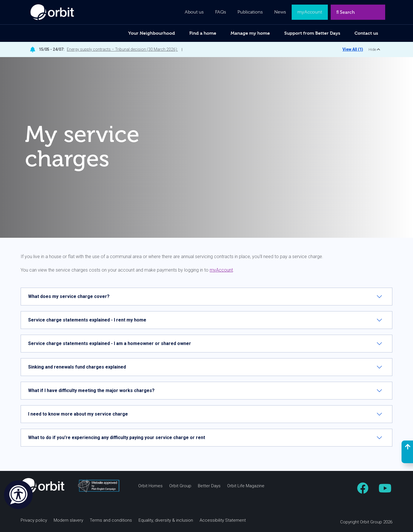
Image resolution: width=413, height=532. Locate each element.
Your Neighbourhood (152, 33)
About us (194, 12)
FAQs (221, 12)
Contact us (366, 33)
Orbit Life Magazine (246, 486)
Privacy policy (34, 520)
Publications (250, 12)
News (280, 12)
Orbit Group (180, 486)
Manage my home (250, 33)
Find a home (203, 33)
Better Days (209, 486)
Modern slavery (68, 520)
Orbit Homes (150, 486)
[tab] (206, 297)
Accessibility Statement (223, 520)
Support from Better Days (312, 33)
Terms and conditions (111, 520)
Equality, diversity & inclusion (166, 520)
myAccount (221, 270)
